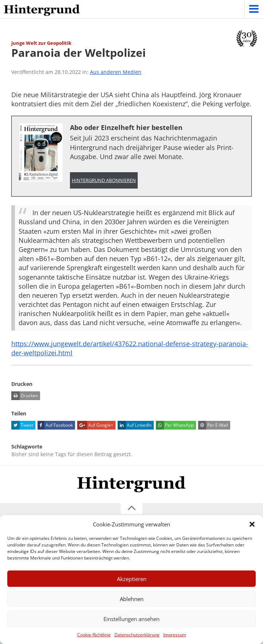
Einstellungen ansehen (131, 619)
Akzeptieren (132, 579)
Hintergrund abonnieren (104, 180)
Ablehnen (132, 599)
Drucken (25, 396)
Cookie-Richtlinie (94, 635)
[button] (252, 524)
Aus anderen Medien (116, 72)
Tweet (22, 425)
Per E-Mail (213, 425)
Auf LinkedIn (135, 425)
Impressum (175, 635)
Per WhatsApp (175, 425)
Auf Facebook (55, 425)
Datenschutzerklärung (137, 635)
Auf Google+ (95, 425)
